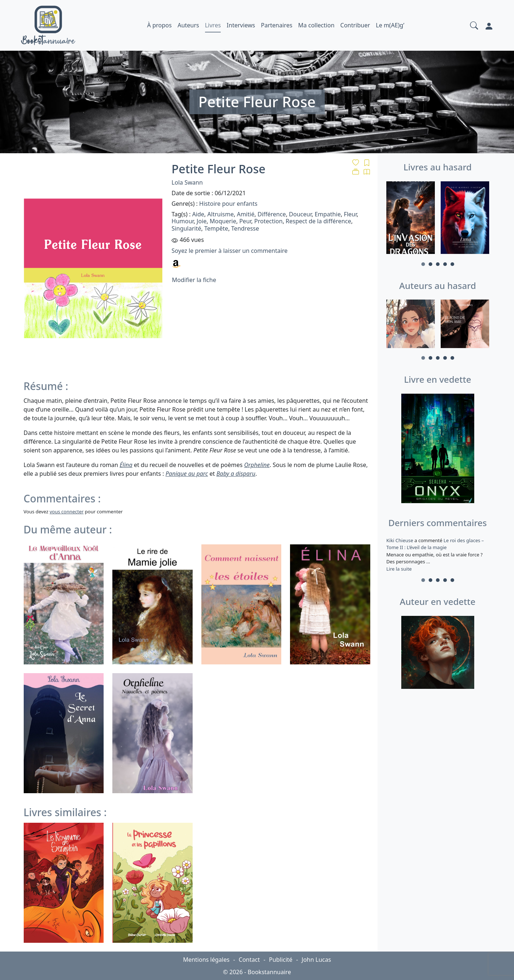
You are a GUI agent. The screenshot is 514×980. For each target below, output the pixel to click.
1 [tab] (423, 264)
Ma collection (316, 25)
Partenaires (277, 25)
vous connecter (67, 512)
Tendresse (245, 228)
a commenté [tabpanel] (438, 555)
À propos (159, 25)
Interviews (241, 25)
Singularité (186, 228)
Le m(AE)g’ (390, 25)
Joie (202, 221)
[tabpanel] (411, 219)
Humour (182, 221)
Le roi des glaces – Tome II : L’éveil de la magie (435, 544)
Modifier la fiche (194, 280)
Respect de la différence (318, 221)
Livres (213, 25)
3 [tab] (438, 264)
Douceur (300, 214)
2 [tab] (430, 264)
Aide (198, 214)
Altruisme (220, 214)
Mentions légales (206, 960)
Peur (245, 221)
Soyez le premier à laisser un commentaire (229, 251)
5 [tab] (452, 264)
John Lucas (316, 960)
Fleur (350, 214)
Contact (249, 960)
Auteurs (188, 25)
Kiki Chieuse (400, 540)
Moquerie (223, 221)
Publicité (281, 960)
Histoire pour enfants (228, 204)
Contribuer (355, 25)
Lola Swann (187, 182)
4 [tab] (445, 264)
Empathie (328, 214)
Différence (272, 214)
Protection (268, 221)
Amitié (246, 214)
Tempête (216, 228)
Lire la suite (399, 569)
